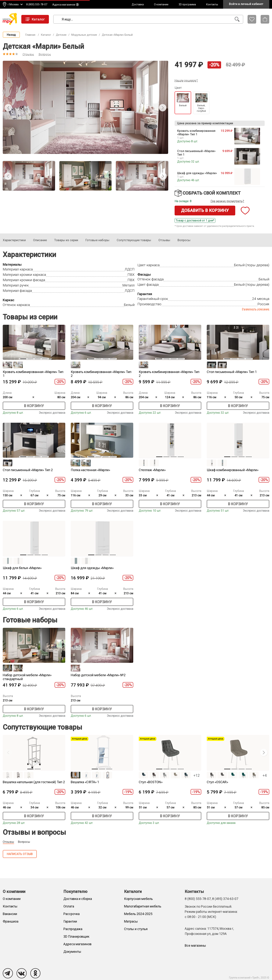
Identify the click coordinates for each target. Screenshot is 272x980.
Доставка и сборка (78, 899)
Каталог (46, 35)
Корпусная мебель (138, 899)
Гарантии (70, 921)
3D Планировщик (76, 936)
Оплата (69, 906)
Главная (30, 35)
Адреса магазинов (66, 5)
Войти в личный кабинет (246, 4)
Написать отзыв (20, 854)
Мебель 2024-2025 (138, 914)
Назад (11, 35)
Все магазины (195, 945)
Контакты (212, 4)
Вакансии (10, 914)
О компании (161, 4)
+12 (196, 775)
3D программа (187, 4)
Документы (72, 952)
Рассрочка (71, 914)
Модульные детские (84, 35)
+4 (265, 775)
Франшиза (11, 921)
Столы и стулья (136, 929)
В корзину (34, 406)
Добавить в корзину (205, 211)
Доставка (138, 4)
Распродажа (73, 929)
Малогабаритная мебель (143, 906)
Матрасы (131, 921)
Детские (61, 35)
